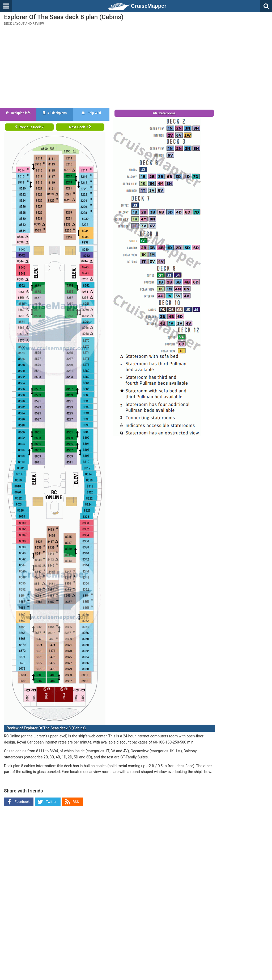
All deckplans (55, 113)
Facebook (22, 802)
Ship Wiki (91, 113)
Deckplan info (18, 113)
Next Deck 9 (80, 127)
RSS (76, 802)
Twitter (51, 802)
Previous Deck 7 (29, 127)
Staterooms (164, 113)
